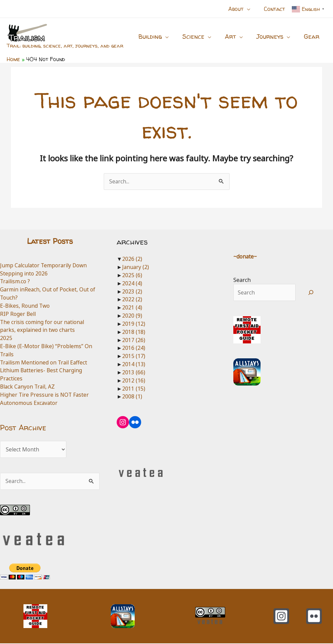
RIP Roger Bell (18, 314)
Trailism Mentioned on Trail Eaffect (45, 362)
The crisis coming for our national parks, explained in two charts (43, 326)
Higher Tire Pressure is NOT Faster (46, 395)
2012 (134, 380)
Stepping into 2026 (24, 273)
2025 (6, 338)
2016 (134, 348)
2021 (132, 308)
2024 (132, 284)
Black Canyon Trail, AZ (29, 387)
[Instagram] (281, 617)
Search (242, 280)
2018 (134, 332)
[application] (251, 9)
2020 (132, 316)
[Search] (311, 293)
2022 (132, 300)
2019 (134, 324)
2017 (134, 340)
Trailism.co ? (16, 282)
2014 (134, 364)
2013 (134, 373)
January (136, 267)
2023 (132, 291)
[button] (243, 9)
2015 (134, 356)
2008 (132, 397)
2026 (132, 259)
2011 (134, 389)
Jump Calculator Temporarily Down (45, 265)
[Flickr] (314, 617)
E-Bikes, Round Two (26, 306)
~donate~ (246, 257)
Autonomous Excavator (29, 403)
